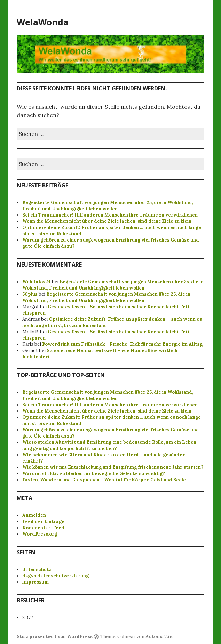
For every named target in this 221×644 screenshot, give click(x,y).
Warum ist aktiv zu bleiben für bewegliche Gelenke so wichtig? (94, 474)
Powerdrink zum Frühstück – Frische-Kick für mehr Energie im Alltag (122, 344)
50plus (30, 294)
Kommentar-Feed (43, 528)
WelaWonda (43, 22)
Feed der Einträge (43, 521)
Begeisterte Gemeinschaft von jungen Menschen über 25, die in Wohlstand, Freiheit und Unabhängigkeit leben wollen (108, 206)
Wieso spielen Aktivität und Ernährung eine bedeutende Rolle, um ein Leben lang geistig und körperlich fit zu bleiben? (109, 445)
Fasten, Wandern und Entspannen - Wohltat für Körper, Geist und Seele (104, 480)
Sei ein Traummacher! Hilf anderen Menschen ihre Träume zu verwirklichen (110, 215)
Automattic (159, 637)
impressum (35, 582)
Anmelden (34, 515)
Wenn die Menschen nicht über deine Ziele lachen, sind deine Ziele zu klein (107, 221)
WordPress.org (40, 534)
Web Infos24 (37, 282)
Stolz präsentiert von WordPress (55, 637)
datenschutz (37, 569)
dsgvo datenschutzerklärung (56, 576)
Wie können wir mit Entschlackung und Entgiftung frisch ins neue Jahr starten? (113, 467)
